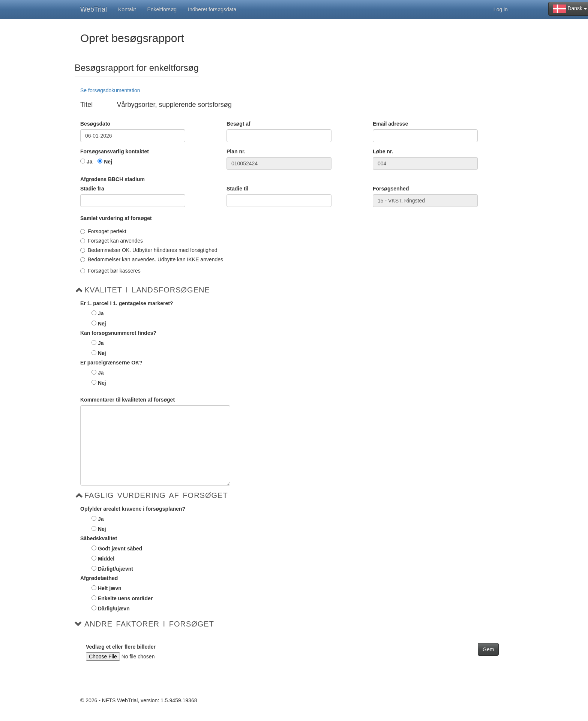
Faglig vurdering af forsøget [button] (156, 495)
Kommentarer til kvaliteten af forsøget (127, 400)
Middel (106, 559)
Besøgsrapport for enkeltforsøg (137, 68)
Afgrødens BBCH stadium (112, 179)
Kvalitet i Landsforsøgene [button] (147, 290)
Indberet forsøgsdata (212, 9)
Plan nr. (236, 151)
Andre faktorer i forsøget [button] (149, 624)
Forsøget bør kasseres (110, 271)
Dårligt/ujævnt (115, 569)
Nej (108, 162)
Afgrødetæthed (99, 578)
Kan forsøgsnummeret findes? (118, 333)
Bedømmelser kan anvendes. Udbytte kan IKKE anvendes (152, 259)
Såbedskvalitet (99, 538)
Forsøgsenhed (391, 189)
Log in (501, 9)
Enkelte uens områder (125, 598)
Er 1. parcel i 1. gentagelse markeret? (127, 303)
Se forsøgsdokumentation (110, 90)
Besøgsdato (95, 124)
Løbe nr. (383, 151)
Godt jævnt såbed (120, 549)
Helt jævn (110, 588)
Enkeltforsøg (162, 9)
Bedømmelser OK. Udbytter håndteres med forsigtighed (149, 250)
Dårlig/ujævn (114, 609)
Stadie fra (92, 189)
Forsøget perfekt (103, 231)
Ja (90, 162)
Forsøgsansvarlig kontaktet (115, 151)
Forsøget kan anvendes (112, 241)
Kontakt (127, 9)
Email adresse (390, 124)
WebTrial (94, 9)
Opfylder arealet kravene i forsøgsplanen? (133, 509)
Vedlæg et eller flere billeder (121, 647)
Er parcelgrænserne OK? (111, 363)
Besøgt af (238, 124)
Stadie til (237, 189)
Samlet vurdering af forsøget (116, 218)
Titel (86, 105)
